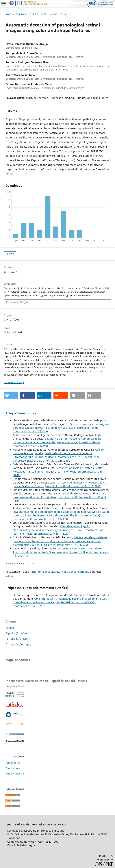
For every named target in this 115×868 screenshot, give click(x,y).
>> (33, 563)
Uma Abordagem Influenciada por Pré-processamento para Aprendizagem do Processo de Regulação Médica (60, 600)
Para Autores (13, 768)
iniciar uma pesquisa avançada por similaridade (60, 572)
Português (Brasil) (17, 639)
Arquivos (21, 14)
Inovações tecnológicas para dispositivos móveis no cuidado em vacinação (61, 426)
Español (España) (16, 633)
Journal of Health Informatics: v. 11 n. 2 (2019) (73, 486)
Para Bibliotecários (16, 774)
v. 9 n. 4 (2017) (38, 14)
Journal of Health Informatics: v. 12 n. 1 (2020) (60, 545)
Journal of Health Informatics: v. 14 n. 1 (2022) (41, 534)
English (10, 628)
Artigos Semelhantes (21, 413)
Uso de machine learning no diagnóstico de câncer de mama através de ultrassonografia (58, 453)
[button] (11, 395)
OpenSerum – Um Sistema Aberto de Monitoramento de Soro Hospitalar (59, 550)
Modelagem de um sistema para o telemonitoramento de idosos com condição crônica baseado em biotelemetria (60, 541)
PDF (11, 254)
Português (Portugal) (18, 644)
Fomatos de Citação (17, 302)
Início (8, 14)
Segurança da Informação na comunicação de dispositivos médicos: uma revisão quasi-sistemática (57, 440)
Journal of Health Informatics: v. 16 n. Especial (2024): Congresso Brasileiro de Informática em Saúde (57, 459)
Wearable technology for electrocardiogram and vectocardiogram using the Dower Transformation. (59, 528)
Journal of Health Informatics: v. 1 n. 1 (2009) (40, 519)
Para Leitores (13, 763)
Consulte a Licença (14, 382)
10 (27, 563)
